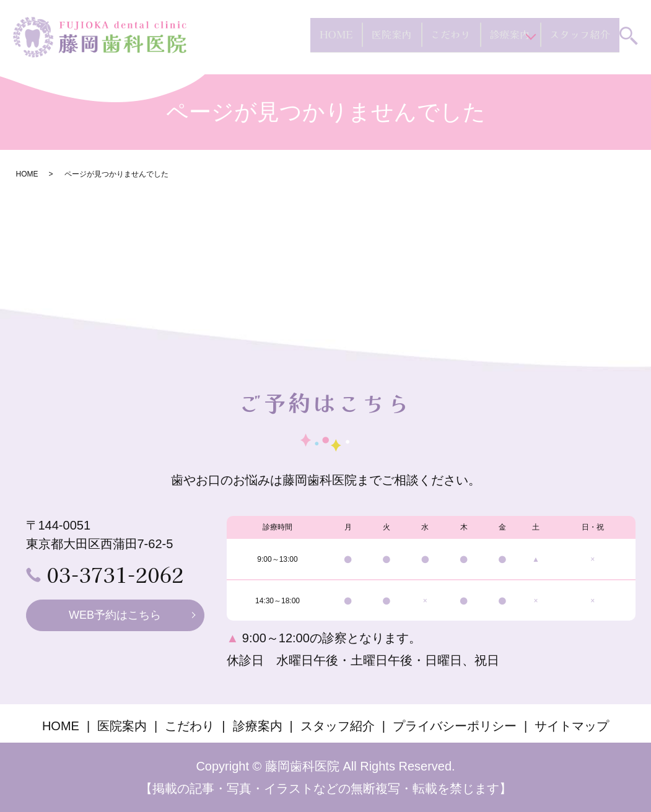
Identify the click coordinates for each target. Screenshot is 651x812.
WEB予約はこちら (115, 615)
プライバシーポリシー (455, 726)
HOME (339, 40)
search (629, 41)
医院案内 (391, 40)
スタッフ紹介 (580, 40)
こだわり (447, 40)
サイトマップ (572, 726)
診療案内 (502, 40)
